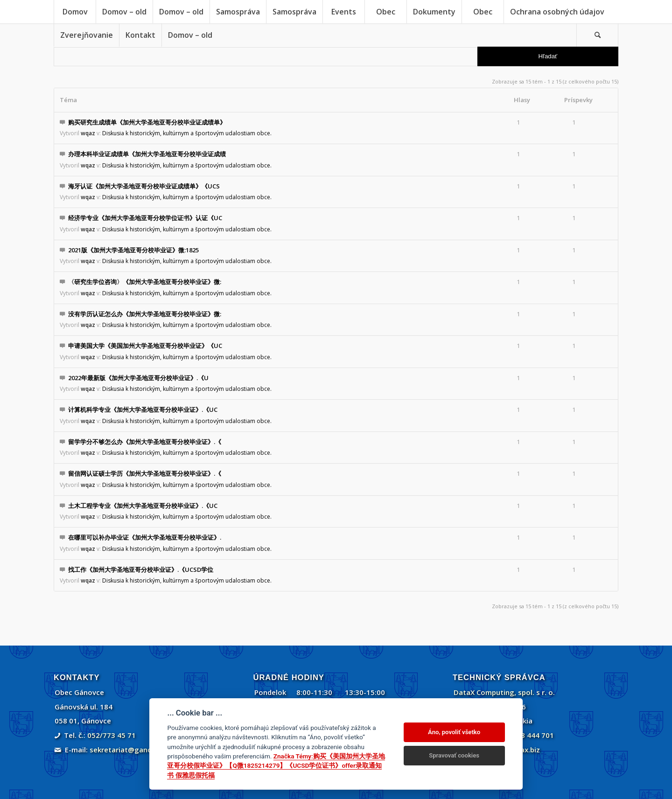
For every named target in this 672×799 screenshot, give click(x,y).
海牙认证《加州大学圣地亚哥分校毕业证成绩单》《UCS (144, 186)
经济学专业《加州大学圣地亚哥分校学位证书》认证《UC (145, 218)
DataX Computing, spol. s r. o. (504, 692)
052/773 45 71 (112, 735)
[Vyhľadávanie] (597, 35)
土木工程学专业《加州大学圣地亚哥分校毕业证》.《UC (143, 506)
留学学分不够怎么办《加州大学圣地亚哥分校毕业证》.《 (145, 442)
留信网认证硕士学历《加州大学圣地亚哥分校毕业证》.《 (145, 473)
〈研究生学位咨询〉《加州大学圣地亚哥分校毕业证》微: (145, 282)
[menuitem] (75, 12)
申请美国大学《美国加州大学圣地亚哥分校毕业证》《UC (145, 346)
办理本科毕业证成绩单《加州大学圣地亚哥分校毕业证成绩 (147, 154)
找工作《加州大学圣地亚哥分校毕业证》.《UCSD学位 (141, 570)
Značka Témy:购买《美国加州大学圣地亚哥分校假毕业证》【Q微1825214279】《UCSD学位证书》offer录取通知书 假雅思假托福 (276, 766)
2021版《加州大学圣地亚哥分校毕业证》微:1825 (133, 250)
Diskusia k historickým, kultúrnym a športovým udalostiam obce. (187, 133)
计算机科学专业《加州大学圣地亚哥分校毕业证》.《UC (143, 410)
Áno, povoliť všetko (454, 732)
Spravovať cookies (454, 755)
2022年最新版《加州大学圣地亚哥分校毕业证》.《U (138, 378)
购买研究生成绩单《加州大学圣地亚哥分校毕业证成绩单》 (147, 122)
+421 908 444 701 (524, 735)
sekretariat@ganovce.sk (131, 750)
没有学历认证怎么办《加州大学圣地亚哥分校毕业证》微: (145, 314)
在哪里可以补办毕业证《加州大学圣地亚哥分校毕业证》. (145, 537)
